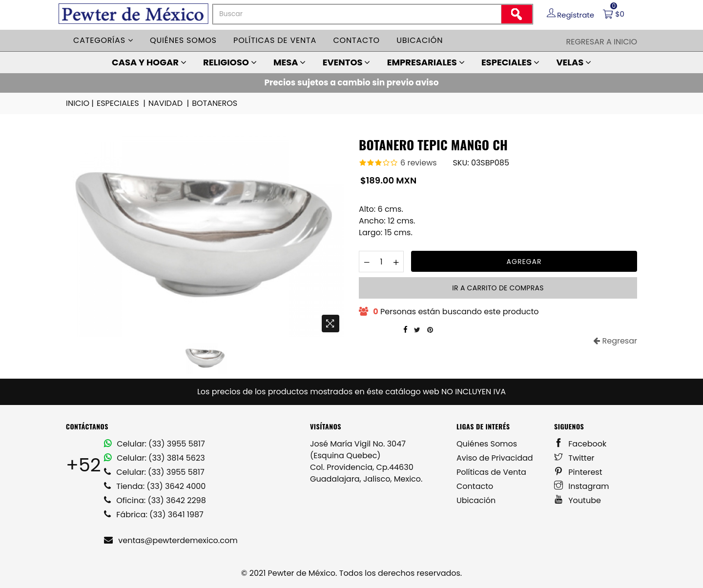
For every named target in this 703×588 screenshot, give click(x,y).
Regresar (615, 341)
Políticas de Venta (491, 472)
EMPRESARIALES (426, 62)
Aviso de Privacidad (495, 458)
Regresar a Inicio (601, 42)
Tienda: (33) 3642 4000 (155, 486)
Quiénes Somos (487, 444)
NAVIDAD (169, 103)
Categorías (103, 40)
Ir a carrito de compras (498, 288)
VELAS (574, 62)
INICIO (81, 103)
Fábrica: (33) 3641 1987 (154, 515)
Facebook (580, 444)
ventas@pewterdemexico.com (171, 540)
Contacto (356, 40)
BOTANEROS (215, 103)
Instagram (582, 486)
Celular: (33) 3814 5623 (155, 458)
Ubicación (420, 40)
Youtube (578, 500)
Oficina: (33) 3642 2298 (155, 500)
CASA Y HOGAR (149, 62)
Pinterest (578, 472)
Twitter (574, 458)
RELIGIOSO (230, 62)
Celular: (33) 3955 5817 (155, 444)
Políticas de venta (275, 40)
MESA (289, 62)
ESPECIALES (510, 62)
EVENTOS (347, 62)
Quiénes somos (183, 40)
